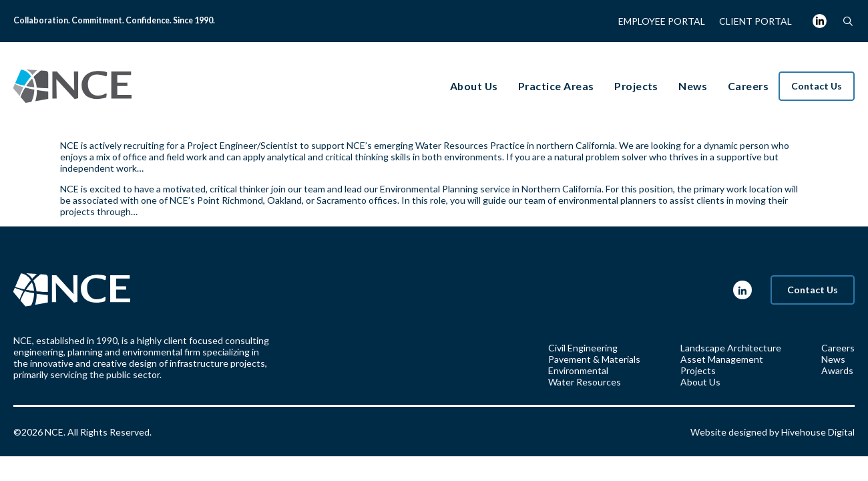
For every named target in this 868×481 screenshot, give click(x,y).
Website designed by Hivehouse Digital (773, 432)
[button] (848, 21)
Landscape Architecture (731, 348)
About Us (700, 382)
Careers (838, 348)
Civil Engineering (583, 348)
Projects (698, 370)
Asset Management (722, 359)
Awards (837, 370)
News (833, 359)
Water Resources (585, 382)
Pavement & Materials (594, 359)
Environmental (578, 370)
